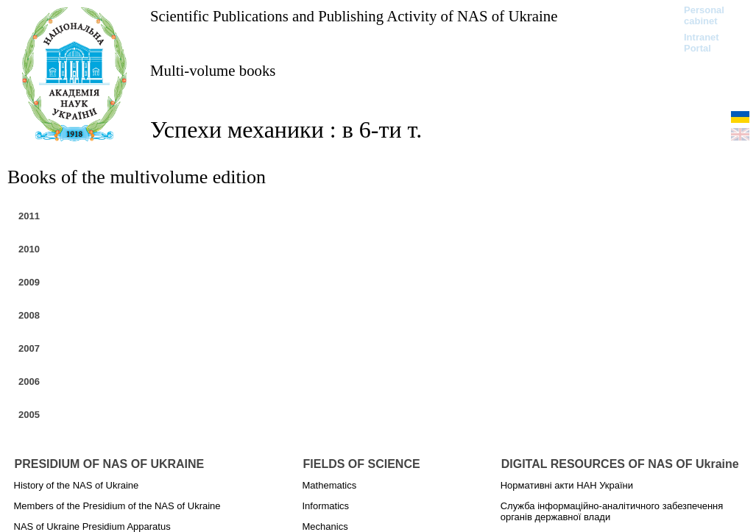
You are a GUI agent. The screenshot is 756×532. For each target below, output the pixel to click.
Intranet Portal (702, 43)
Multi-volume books (213, 70)
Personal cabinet (704, 15)
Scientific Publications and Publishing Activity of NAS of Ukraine (354, 16)
